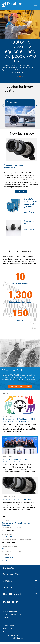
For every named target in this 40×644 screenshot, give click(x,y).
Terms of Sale (8, 632)
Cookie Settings (17, 638)
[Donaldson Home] (17, 5)
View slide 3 (23, 77)
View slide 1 (17, 77)
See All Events (7, 561)
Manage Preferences (11, 635)
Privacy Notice (9, 625)
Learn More (21, 191)
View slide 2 (20, 77)
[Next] (37, 107)
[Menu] (35, 5)
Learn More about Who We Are (20, 387)
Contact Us (9, 568)
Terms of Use (8, 628)
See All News (6, 558)
